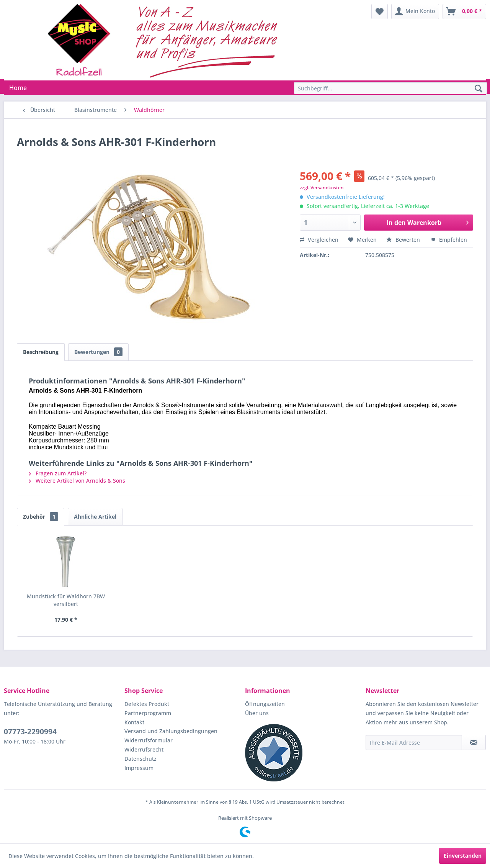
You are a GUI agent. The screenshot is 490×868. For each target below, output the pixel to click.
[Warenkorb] (464, 11)
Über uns (257, 713)
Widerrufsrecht (144, 749)
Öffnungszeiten (265, 704)
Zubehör (41, 517)
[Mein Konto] (415, 11)
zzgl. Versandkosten (322, 188)
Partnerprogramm (148, 713)
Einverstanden (463, 856)
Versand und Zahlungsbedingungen (171, 731)
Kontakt (134, 722)
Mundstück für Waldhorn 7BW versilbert (66, 600)
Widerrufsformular (149, 740)
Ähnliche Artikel (95, 517)
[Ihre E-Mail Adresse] (414, 742)
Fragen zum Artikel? (58, 473)
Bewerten (404, 240)
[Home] (18, 88)
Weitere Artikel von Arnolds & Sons (77, 481)
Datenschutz (140, 759)
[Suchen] (479, 89)
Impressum (139, 768)
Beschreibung (41, 352)
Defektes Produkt (147, 704)
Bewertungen (98, 352)
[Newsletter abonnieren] (474, 742)
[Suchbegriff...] (390, 88)
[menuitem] (380, 11)
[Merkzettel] (380, 11)
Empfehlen (449, 240)
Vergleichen (319, 240)
